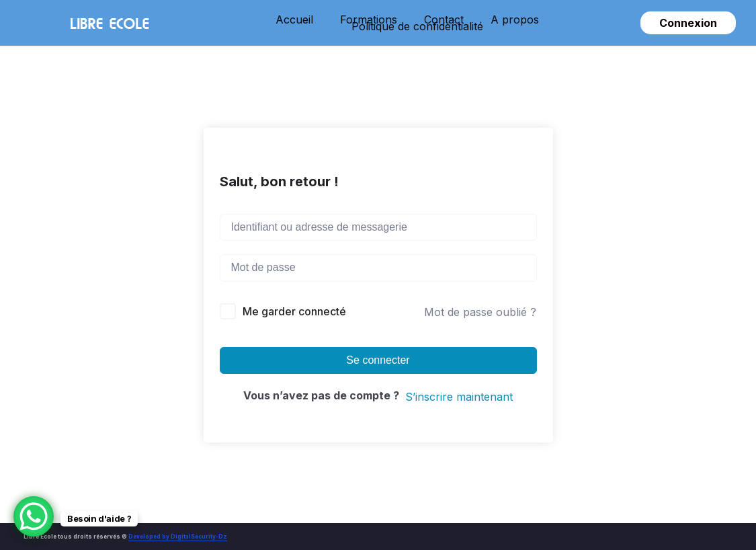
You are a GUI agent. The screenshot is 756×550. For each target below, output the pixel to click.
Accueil (294, 19)
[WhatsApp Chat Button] (34, 516)
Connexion (688, 23)
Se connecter (378, 360)
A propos (515, 19)
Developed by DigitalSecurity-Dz (178, 537)
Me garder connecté (294, 311)
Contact (444, 19)
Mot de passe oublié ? (480, 312)
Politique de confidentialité (417, 26)
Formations (369, 19)
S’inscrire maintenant (459, 397)
